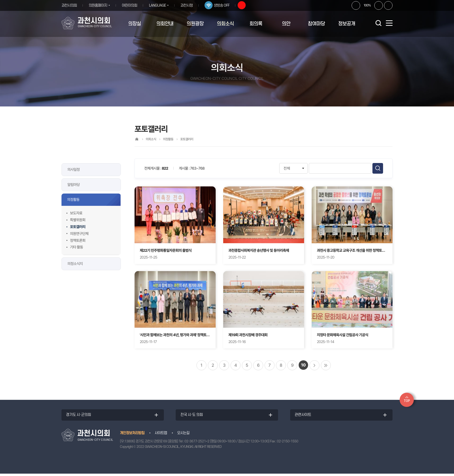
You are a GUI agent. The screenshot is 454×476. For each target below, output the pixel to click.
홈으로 (137, 139)
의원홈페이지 (98, 5)
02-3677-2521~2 (197, 444)
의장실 (135, 24)
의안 (286, 24)
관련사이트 (304, 416)
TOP (407, 401)
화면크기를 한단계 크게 (356, 5)
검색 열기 (378, 23)
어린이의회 (131, 5)
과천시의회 (69, 5)
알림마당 (74, 185)
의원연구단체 (79, 234)
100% (367, 5)
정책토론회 (78, 240)
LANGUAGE (159, 5)
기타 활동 (76, 247)
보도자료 (76, 213)
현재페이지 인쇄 (388, 5)
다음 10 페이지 (314, 365)
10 (303, 365)
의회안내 (165, 24)
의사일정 (74, 170)
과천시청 (190, 5)
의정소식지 (75, 264)
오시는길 (183, 435)
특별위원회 (78, 220)
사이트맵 (161, 435)
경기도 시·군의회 (80, 416)
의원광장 (195, 24)
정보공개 (347, 24)
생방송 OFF (225, 5)
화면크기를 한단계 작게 (379, 5)
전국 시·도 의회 (193, 416)
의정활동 (73, 200)
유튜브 (245, 5)
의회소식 (225, 24)
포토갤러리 (78, 227)
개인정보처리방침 (132, 435)
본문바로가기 (0, 0)
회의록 (256, 24)
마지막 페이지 (326, 365)
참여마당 (316, 24)
